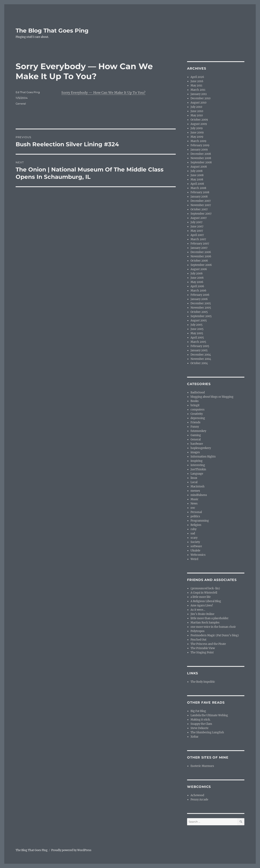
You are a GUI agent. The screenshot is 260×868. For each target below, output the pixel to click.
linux (194, 478)
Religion (196, 525)
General (21, 104)
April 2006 (197, 286)
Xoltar (194, 737)
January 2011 (199, 94)
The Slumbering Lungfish (207, 732)
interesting (198, 465)
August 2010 (198, 103)
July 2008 (197, 171)
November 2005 (201, 308)
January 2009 (199, 150)
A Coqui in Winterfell (204, 593)
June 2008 (197, 175)
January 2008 (199, 197)
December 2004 (201, 355)
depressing (198, 418)
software (196, 546)
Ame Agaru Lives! (202, 605)
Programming (200, 521)
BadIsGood (198, 393)
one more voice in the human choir (213, 627)
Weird (194, 559)
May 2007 (197, 231)
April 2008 (197, 184)
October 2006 (199, 261)
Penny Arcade (199, 800)
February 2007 (200, 244)
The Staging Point (202, 652)
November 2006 (201, 256)
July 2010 (196, 107)
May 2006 (197, 282)
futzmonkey (198, 431)
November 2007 (201, 205)
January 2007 (199, 248)
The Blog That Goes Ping (52, 31)
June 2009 (197, 133)
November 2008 (201, 158)
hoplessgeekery (201, 448)
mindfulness (199, 495)
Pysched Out (198, 640)
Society (195, 542)
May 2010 (197, 115)
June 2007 (197, 227)
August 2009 (199, 124)
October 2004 (199, 363)
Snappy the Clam (201, 724)
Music (194, 499)
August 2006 (199, 269)
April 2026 (197, 77)
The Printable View (203, 648)
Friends (196, 422)
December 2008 (201, 154)
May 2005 (197, 333)
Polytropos (198, 631)
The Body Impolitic (203, 682)
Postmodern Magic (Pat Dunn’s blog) (215, 635)
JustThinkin (198, 469)
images (195, 452)
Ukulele (195, 551)
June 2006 (197, 278)
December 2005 (201, 303)
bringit (195, 405)
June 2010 (197, 111)
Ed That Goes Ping (28, 92)
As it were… (198, 610)
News (194, 504)
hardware (197, 444)
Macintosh (198, 486)
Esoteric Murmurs (202, 766)
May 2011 (196, 86)
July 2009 (197, 128)
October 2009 (199, 120)
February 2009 (200, 145)
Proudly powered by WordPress (71, 850)
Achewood (197, 795)
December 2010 (200, 98)
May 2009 (197, 137)
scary (194, 538)
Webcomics (198, 555)
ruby (193, 529)
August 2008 (199, 167)
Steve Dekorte (199, 728)
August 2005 (199, 320)
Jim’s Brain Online (202, 614)
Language (197, 474)
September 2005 (201, 316)
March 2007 (198, 239)
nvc (193, 508)
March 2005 (198, 342)
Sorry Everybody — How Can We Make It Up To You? (103, 93)
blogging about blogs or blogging (212, 397)
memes (195, 491)
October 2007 (199, 209)
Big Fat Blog (198, 711)
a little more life (201, 597)
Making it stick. (200, 720)
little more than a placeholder (210, 618)
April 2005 (197, 338)
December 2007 (201, 201)
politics (195, 516)
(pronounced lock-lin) (205, 588)
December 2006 (201, 252)
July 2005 (197, 325)
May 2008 (197, 180)
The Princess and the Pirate (208, 644)
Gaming (196, 435)
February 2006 (200, 295)
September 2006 (201, 265)
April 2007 (197, 235)
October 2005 (199, 312)
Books (195, 401)
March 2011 (198, 90)
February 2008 (200, 192)
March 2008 (198, 188)
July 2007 (197, 222)
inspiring (197, 461)
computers (198, 410)
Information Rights (203, 457)
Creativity (197, 414)
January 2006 (199, 299)
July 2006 (197, 274)
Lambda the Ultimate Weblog (209, 715)
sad (193, 533)
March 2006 (198, 291)
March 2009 (198, 141)
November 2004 (201, 359)
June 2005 (197, 329)
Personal (196, 512)
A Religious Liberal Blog (206, 601)
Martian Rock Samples (205, 623)
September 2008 (201, 162)
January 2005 (199, 350)
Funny (195, 427)
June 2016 (197, 81)
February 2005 (200, 346)
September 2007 (201, 214)
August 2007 (199, 218)
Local (194, 482)
